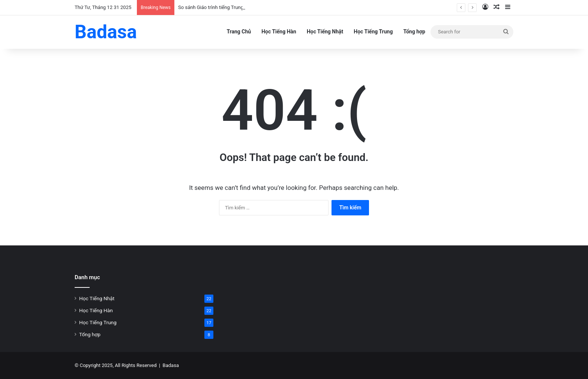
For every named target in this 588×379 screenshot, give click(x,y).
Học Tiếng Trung (373, 32)
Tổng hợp (414, 32)
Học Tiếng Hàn (279, 32)
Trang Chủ (239, 32)
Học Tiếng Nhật (325, 32)
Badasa (171, 365)
